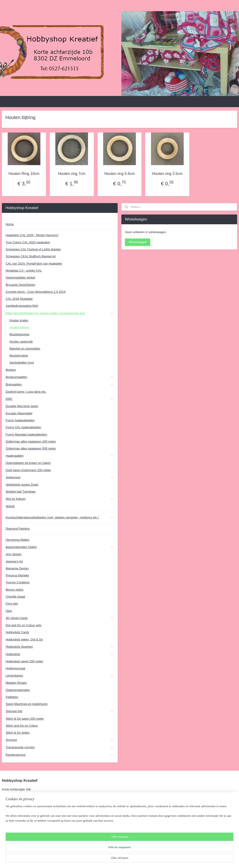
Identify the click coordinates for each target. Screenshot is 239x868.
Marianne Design (17, 568)
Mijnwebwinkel (168, 859)
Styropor (60, 740)
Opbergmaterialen (18, 690)
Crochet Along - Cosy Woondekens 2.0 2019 (35, 292)
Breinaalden (60, 385)
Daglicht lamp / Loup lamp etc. (26, 392)
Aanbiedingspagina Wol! (22, 306)
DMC (60, 399)
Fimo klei (12, 604)
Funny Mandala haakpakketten (26, 434)
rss (117, 859)
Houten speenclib (21, 342)
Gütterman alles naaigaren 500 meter (31, 448)
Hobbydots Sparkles (60, 647)
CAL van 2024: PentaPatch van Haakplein (34, 264)
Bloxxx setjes (14, 590)
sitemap (109, 859)
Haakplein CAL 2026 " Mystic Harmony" (32, 235)
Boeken (11, 370)
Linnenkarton (60, 676)
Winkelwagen (138, 242)
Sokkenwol (60, 477)
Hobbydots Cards (17, 632)
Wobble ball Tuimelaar (21, 492)
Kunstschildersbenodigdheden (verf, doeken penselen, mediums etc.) (60, 517)
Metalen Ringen (16, 683)
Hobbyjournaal (15, 668)
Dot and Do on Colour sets (23, 625)
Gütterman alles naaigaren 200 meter (31, 441)
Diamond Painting (18, 529)
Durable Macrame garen (22, 406)
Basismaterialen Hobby (60, 547)
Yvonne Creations (18, 582)
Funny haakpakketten (20, 420)
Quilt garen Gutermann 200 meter (28, 470)
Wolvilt (10, 506)
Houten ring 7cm (72, 174)
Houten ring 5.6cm (120, 174)
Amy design (14, 554)
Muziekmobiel (19, 356)
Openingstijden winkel (20, 277)
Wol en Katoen (60, 499)
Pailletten (12, 697)
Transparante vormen (60, 747)
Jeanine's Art (14, 561)
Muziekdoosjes (19, 334)
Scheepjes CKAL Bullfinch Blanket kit (31, 256)
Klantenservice (60, 755)
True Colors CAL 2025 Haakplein (28, 242)
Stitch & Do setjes (18, 733)
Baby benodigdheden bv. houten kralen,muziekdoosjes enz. (60, 313)
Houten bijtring (19, 327)
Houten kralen (19, 320)
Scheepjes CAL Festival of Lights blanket (33, 249)
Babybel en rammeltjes (25, 349)
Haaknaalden (60, 456)
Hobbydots (60, 654)
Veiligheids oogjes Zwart (22, 485)
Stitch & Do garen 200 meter (25, 719)
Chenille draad (15, 597)
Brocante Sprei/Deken (20, 285)
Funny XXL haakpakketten (23, 427)
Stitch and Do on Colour (22, 726)
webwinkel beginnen (132, 859)
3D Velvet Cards (60, 618)
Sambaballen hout (22, 363)
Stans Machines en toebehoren (27, 704)
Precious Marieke (17, 575)
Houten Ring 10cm (24, 174)
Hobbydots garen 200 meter (24, 661)
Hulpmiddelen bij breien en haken (28, 463)
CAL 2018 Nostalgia (19, 299)
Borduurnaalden (60, 377)
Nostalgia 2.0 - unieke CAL (24, 271)
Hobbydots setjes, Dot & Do (24, 639)
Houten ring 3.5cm (167, 174)
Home (10, 224)
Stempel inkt (60, 711)
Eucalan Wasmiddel (19, 413)
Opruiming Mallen (18, 540)
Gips (9, 611)
